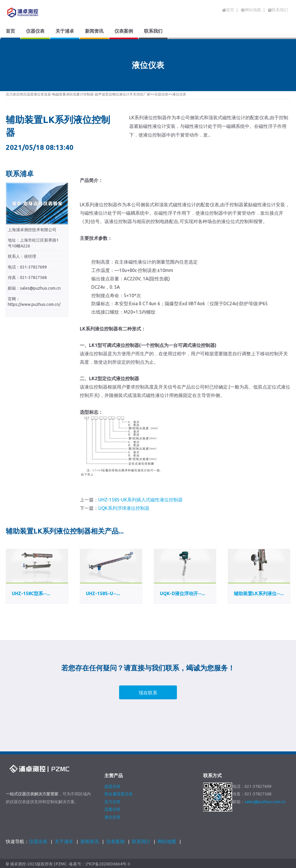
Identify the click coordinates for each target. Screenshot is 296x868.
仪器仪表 (161, 94)
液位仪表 (179, 94)
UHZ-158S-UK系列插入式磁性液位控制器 (140, 500)
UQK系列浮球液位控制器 (124, 508)
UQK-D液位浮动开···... (182, 593)
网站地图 (167, 841)
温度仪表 (112, 786)
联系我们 (141, 841)
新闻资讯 (90, 841)
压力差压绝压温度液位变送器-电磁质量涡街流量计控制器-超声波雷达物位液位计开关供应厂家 (78, 94)
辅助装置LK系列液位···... (259, 593)
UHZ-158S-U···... (103, 593)
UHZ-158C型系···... (31, 593)
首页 (228, 10)
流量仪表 (112, 809)
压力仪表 (112, 802)
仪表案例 (115, 841)
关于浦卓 (64, 841)
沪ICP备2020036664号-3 (108, 864)
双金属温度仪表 (119, 794)
